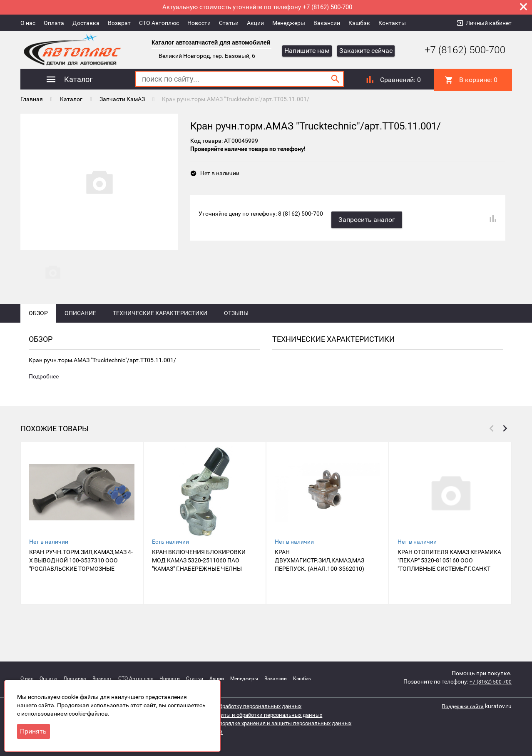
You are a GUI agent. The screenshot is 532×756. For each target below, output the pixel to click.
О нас (28, 23)
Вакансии (327, 23)
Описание (80, 342)
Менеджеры (289, 23)
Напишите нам (307, 51)
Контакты (392, 23)
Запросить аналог (371, 214)
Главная (32, 98)
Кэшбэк (359, 23)
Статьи (229, 23)
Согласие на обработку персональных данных (247, 706)
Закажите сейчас (366, 51)
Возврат (119, 23)
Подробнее (44, 406)
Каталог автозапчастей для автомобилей (211, 42)
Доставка (86, 23)
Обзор (38, 342)
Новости (199, 23)
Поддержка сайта (459, 706)
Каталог (71, 98)
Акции (255, 23)
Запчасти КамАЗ (122, 98)
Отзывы (236, 342)
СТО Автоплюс (159, 23)
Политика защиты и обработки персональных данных (259, 714)
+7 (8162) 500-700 (459, 50)
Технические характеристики (160, 342)
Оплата (54, 23)
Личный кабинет (489, 23)
